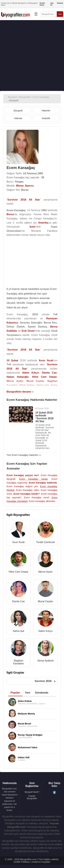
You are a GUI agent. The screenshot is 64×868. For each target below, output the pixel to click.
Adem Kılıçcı (46, 631)
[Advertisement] (32, 56)
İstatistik (46, 118)
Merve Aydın (46, 572)
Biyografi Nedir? (32, 792)
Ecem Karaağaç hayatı (33, 479)
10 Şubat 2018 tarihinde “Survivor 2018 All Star (44, 417)
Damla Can (18, 601)
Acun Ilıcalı (18, 542)
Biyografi (18, 111)
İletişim (60, 3)
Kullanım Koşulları (41, 862)
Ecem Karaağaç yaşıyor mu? (23, 475)
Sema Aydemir (46, 661)
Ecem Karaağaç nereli (36, 497)
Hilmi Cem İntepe (18, 572)
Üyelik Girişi (42, 4)
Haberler (46, 111)
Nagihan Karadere (19, 662)
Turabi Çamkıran (46, 542)
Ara (60, 14)
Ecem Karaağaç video (28, 490)
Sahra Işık (18, 631)
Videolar (18, 118)
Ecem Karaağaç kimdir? (27, 494)
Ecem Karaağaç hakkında (43, 483)
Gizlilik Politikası (22, 862)
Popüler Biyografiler (32, 797)
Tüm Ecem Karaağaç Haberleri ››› (24, 455)
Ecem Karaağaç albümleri (42, 501)
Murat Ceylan (46, 601)
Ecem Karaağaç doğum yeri (22, 486)
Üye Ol (52, 4)
